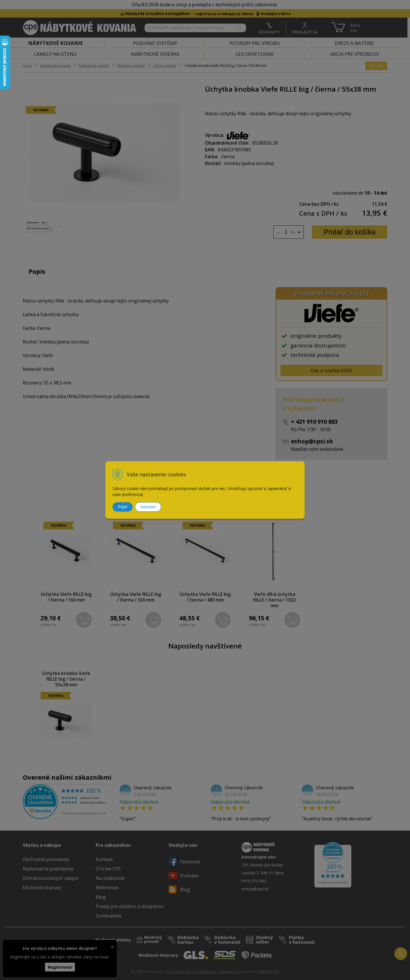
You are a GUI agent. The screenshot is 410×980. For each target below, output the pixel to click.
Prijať (123, 507)
